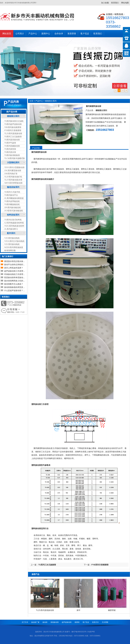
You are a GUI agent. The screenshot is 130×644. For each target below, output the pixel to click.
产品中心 (33, 34)
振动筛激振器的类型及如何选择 (17, 287)
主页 (31, 101)
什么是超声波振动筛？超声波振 (17, 290)
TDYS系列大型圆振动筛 (14, 167)
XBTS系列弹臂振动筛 (13, 183)
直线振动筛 (55, 622)
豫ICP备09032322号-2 (80, 632)
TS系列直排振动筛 (12, 140)
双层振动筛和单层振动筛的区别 (17, 277)
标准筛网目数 (10, 251)
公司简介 (20, 34)
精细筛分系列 (13, 116)
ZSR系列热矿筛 (11, 174)
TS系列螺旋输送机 (12, 204)
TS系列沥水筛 (10, 152)
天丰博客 (105, 622)
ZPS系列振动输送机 (13, 208)
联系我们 (115, 3)
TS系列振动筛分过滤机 (14, 121)
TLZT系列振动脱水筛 (13, 180)
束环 (78, 610)
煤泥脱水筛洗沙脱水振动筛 (16, 261)
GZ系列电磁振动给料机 (14, 223)
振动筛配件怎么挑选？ (14, 284)
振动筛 (45, 622)
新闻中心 (46, 34)
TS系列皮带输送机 (12, 201)
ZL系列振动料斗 (11, 229)
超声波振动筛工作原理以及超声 (17, 271)
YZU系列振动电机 (12, 244)
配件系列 (11, 233)
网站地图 (125, 3)
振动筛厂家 (35, 622)
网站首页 (7, 34)
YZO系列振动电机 (12, 238)
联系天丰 (95, 622)
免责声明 (91, 632)
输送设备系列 (13, 187)
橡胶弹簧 (112, 610)
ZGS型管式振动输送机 (14, 211)
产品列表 (13, 102)
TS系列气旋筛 (10, 143)
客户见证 (85, 34)
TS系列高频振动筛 (12, 146)
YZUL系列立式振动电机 (14, 241)
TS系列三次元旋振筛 (13, 137)
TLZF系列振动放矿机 (13, 177)
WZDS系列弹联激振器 (14, 247)
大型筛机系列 (13, 163)
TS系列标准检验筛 (12, 155)
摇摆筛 (77, 622)
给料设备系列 (13, 215)
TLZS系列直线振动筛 (13, 134)
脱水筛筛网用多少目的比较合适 (17, 281)
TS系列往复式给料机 (13, 220)
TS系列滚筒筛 (10, 149)
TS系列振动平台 (11, 195)
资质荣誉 (72, 34)
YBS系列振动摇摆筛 (13, 127)
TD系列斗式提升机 (12, 192)
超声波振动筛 (67, 622)
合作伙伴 (59, 34)
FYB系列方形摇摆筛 (13, 130)
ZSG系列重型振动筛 (13, 171)
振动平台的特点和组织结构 (16, 265)
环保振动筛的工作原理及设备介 (17, 274)
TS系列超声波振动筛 (13, 124)
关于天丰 (25, 622)
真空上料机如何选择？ (14, 268)
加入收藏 (105, 3)
